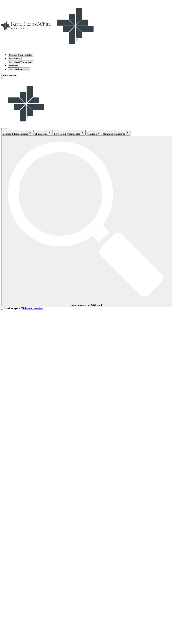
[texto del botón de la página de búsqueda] (3, 78)
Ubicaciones (15, 58)
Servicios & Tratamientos (21, 62)
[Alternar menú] (3, 79)
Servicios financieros (19, 69)
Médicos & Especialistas (21, 55)
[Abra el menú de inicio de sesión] (3, 129)
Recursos (13, 66)
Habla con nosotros (33, 308)
